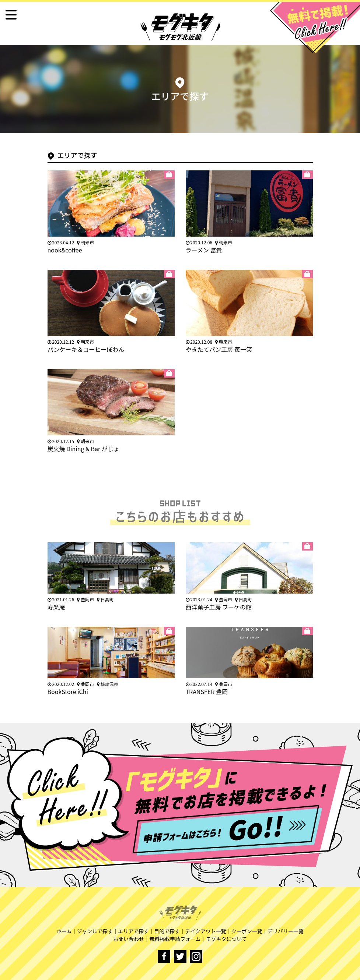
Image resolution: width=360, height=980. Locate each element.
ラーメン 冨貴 (204, 250)
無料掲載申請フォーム (175, 939)
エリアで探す (133, 931)
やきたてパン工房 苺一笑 (219, 349)
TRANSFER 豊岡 (207, 691)
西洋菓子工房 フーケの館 (219, 607)
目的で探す (167, 931)
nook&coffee (65, 250)
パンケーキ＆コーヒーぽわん (86, 349)
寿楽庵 (56, 607)
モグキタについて (227, 939)
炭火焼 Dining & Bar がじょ (83, 449)
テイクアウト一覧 (206, 931)
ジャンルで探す (95, 931)
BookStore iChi (68, 691)
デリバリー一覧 (286, 931)
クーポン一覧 (247, 931)
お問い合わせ (129, 939)
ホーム (64, 931)
